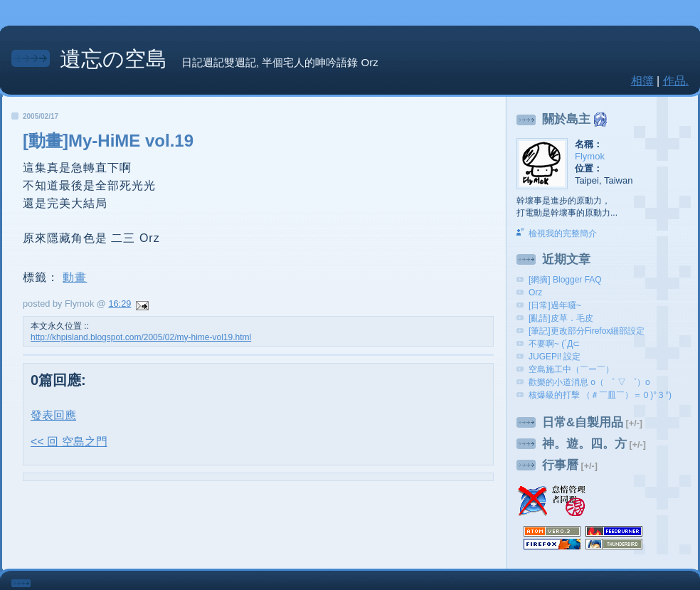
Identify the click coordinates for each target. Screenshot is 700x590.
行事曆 (560, 465)
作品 (674, 81)
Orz (535, 293)
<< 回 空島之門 (69, 442)
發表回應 (53, 415)
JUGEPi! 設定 (555, 357)
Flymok (590, 156)
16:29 (120, 304)
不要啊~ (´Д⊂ (554, 344)
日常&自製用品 (583, 422)
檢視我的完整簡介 (563, 233)
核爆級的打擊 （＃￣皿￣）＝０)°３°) (600, 395)
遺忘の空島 (113, 59)
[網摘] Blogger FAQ (565, 280)
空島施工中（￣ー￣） (571, 369)
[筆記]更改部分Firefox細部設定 (587, 331)
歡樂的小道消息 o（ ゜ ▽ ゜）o (589, 382)
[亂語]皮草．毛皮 (561, 318)
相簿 (642, 81)
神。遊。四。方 (584, 444)
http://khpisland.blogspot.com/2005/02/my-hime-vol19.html (141, 337)
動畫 (75, 277)
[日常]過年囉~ (555, 305)
